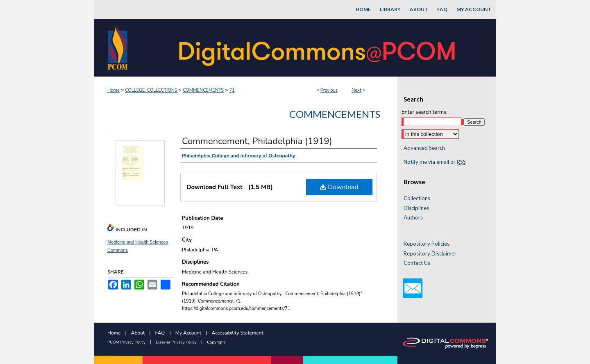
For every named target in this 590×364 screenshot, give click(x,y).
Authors (413, 218)
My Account (188, 333)
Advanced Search (424, 148)
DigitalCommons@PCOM (318, 48)
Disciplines (416, 208)
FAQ (160, 333)
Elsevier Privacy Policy (176, 342)
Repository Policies (427, 244)
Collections (417, 198)
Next (356, 90)
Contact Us (417, 263)
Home (113, 90)
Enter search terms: (424, 112)
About (138, 333)
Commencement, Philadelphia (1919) (257, 141)
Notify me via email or (435, 162)
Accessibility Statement (238, 333)
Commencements (335, 114)
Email (413, 288)
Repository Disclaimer (430, 254)
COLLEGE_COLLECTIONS (151, 90)
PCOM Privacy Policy (126, 342)
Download (339, 187)
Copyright (216, 342)
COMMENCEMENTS (203, 90)
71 (232, 90)
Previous (329, 90)
